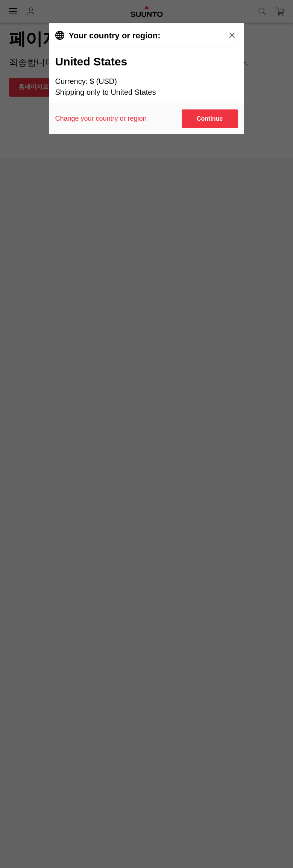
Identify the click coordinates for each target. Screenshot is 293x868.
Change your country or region (101, 118)
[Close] (232, 35)
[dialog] (147, 79)
